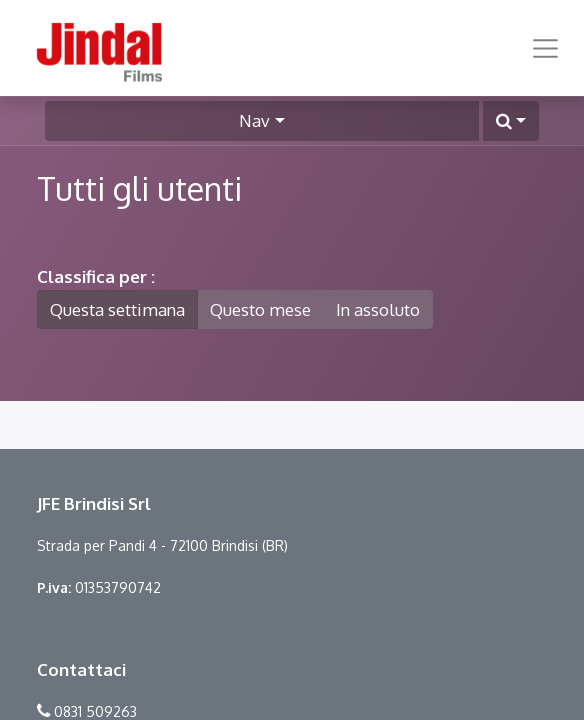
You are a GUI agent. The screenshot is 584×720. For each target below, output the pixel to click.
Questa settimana (117, 309)
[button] (511, 121)
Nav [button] (254, 120)
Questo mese (260, 309)
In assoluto (378, 309)
